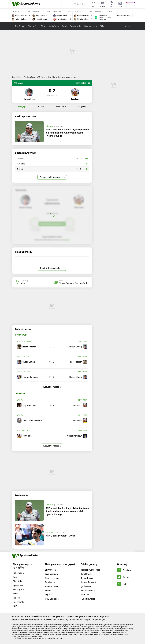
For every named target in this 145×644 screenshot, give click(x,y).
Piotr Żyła (85, 595)
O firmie (39, 616)
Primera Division (53, 586)
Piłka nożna (33, 26)
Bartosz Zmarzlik (88, 582)
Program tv (37, 620)
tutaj (60, 638)
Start (14, 77)
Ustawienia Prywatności (78, 616)
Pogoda (16, 620)
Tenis (44, 26)
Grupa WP (29, 616)
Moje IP (68, 620)
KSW (15, 606)
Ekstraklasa (50, 570)
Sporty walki (76, 26)
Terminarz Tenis (29, 77)
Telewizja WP (50, 620)
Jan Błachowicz (88, 591)
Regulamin (105, 616)
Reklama (94, 616)
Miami (24, 283)
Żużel (64, 26)
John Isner (49, 126)
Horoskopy (26, 620)
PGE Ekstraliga (52, 599)
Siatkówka (54, 26)
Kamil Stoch (86, 574)
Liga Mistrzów (52, 574)
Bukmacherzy (91, 26)
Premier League (52, 578)
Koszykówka (19, 602)
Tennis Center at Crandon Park (73, 283)
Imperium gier (99, 620)
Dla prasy (48, 616)
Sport (89, 620)
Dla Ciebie (20, 26)
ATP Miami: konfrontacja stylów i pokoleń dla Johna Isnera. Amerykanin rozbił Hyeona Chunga (67, 133)
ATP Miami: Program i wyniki (61, 536)
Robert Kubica (87, 578)
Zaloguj (130, 4)
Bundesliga (50, 582)
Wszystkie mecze (51, 387)
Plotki (60, 620)
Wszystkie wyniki (124, 15)
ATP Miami (41, 77)
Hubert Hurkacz (88, 599)
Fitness (16, 598)
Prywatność (60, 616)
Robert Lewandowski (90, 570)
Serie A (48, 591)
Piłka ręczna (105, 26)
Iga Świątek (86, 586)
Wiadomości (79, 620)
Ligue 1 (49, 595)
